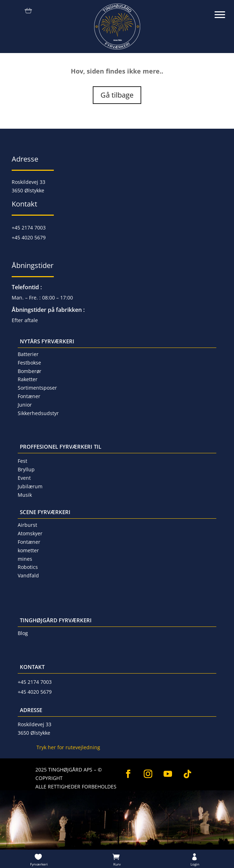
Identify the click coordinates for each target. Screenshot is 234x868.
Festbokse (29, 363)
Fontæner (29, 396)
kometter (28, 550)
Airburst (27, 525)
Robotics (28, 567)
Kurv (117, 864)
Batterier (28, 354)
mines (25, 559)
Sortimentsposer (37, 388)
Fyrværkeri (39, 864)
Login (195, 864)
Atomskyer (30, 533)
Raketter (28, 379)
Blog (23, 633)
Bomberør (30, 371)
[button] (223, 11)
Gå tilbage (117, 95)
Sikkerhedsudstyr (38, 413)
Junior (25, 405)
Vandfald (28, 575)
